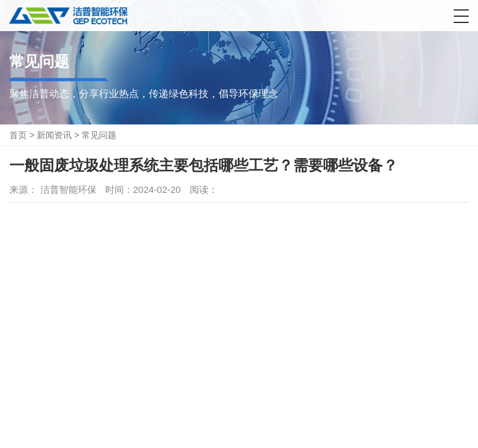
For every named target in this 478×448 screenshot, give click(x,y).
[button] (461, 16)
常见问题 (99, 135)
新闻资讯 (54, 135)
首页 (18, 135)
